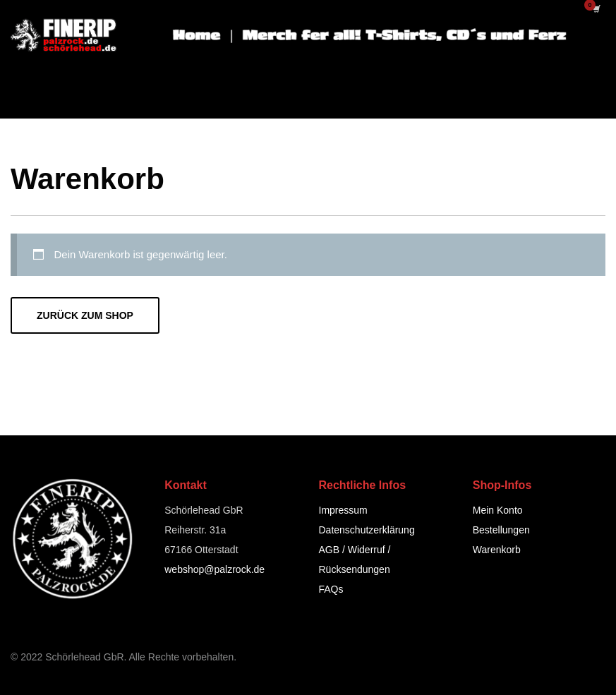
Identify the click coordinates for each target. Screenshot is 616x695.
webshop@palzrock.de (215, 569)
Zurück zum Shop (85, 315)
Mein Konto (498, 510)
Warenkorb (497, 550)
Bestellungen (501, 530)
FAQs (331, 589)
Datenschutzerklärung (367, 530)
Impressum (343, 510)
